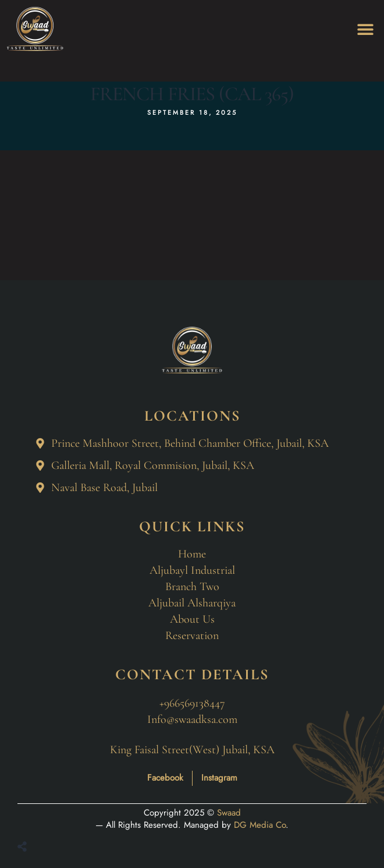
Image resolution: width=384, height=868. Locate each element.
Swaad (229, 813)
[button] (365, 29)
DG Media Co (260, 825)
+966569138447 (192, 703)
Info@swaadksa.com (192, 719)
